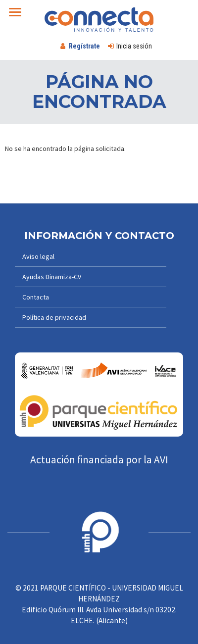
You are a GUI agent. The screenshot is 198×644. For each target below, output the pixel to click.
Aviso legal (38, 256)
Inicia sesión (134, 46)
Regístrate (84, 46)
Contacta (36, 297)
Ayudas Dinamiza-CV (52, 277)
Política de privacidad (54, 317)
